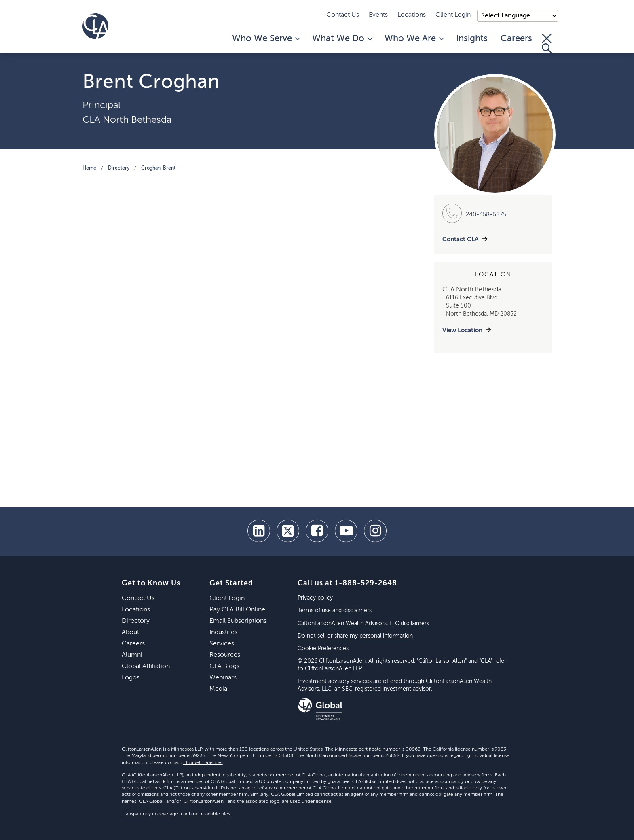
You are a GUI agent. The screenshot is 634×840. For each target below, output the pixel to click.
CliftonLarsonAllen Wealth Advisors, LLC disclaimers (363, 624)
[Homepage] (95, 26)
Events (378, 15)
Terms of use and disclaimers (335, 611)
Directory (119, 168)
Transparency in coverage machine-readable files (176, 814)
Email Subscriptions (238, 621)
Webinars (223, 678)
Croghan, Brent (158, 168)
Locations (412, 15)
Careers (516, 39)
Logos (131, 678)
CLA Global (314, 775)
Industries (223, 632)
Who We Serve (266, 39)
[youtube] (346, 531)
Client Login (453, 15)
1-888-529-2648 (366, 583)
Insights (472, 39)
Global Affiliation (146, 666)
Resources (225, 655)
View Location (462, 330)
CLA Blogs (224, 666)
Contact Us (343, 15)
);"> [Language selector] (518, 16)
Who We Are (414, 39)
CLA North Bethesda (127, 120)
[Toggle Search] (547, 43)
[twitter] (288, 531)
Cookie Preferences (323, 649)
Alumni (132, 655)
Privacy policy (315, 598)
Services (222, 644)
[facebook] (317, 531)
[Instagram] (375, 531)
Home (89, 168)
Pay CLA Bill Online (237, 610)
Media (218, 689)
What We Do (342, 39)
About (130, 632)
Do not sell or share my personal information (355, 636)
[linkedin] (259, 531)
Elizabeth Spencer (203, 763)
